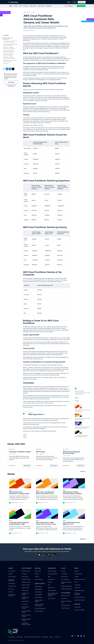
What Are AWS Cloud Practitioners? (8, 39)
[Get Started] (82, 2)
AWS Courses (25, 590)
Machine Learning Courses (26, 616)
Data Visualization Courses (26, 612)
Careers (76, 577)
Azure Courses (25, 588)
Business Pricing (65, 596)
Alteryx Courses (26, 585)
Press (76, 582)
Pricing (37, 574)
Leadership (77, 585)
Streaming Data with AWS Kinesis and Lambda (55, 397)
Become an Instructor (80, 579)
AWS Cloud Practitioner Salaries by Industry (9, 55)
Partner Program (66, 608)
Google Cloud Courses (25, 594)
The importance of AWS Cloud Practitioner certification (10, 42)
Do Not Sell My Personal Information (32, 637)
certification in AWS (28, 70)
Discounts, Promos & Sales (66, 583)
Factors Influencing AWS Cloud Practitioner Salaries (10, 45)
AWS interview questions (47, 403)
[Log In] (75, 2)
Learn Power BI (12, 577)
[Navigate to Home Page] (13, 2)
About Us (77, 571)
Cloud (33, 12)
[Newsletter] (49, 6)
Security (37, 577)
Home (25, 12)
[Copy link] (4, 69)
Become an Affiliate (80, 610)
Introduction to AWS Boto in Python (32, 397)
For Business (64, 577)
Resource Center (52, 571)
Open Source (51, 588)
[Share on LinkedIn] (7, 69)
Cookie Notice (20, 637)
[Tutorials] (16, 6)
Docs (49, 585)
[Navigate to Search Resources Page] (65, 6)
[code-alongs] (41, 6)
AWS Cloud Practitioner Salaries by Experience (9, 51)
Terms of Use (57, 637)
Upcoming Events (52, 574)
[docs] (20, 6)
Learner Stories (78, 574)
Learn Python (12, 571)
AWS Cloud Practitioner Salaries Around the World (9, 48)
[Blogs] (11, 6)
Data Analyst (38, 592)
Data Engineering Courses (26, 620)
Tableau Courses (26, 582)
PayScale (32, 48)
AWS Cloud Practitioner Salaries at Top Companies (9, 58)
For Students (64, 574)
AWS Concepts (41, 452)
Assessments (12, 583)
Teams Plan (64, 598)
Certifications (38, 586)
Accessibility (45, 637)
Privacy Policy (12, 637)
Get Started (38, 571)
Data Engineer (39, 595)
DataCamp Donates (66, 589)
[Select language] (69, 2)
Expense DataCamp (66, 586)
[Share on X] (13, 69)
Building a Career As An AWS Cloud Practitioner (10, 61)
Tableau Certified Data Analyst (39, 605)
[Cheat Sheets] (33, 6)
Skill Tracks (11, 589)
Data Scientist (38, 589)
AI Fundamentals (39, 611)
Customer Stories (66, 605)
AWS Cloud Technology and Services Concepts (71, 453)
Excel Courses (25, 601)
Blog (29, 12)
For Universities (65, 579)
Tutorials (50, 582)
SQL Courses (25, 577)
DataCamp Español (80, 590)
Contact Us (77, 588)
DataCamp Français (80, 600)
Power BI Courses (26, 579)
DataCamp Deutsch (80, 597)
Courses (11, 592)
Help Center (78, 607)
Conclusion (6, 64)
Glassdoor (39, 129)
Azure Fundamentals (40, 608)
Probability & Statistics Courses (26, 624)
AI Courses (24, 604)
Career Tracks (12, 586)
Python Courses (26, 571)
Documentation (39, 579)
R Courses (24, 574)
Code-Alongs (51, 579)
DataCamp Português (77, 594)
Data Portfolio (52, 599)
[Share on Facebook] (10, 69)
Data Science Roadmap (12, 595)
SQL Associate (39, 597)
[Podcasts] (26, 6)
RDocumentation (52, 590)
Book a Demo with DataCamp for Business (53, 594)
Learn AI (11, 574)
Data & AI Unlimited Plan (66, 602)
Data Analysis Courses (25, 607)
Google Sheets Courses (25, 598)
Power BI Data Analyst (39, 601)
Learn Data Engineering (12, 580)
